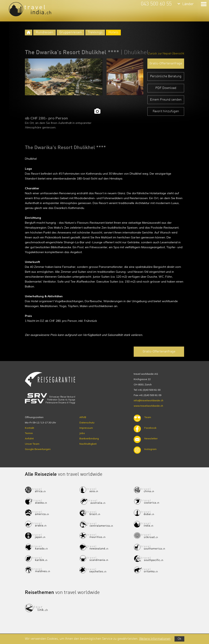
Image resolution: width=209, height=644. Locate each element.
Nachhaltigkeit (88, 444)
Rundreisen (44, 32)
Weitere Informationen (155, 639)
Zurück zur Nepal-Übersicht (166, 53)
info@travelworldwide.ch (148, 400)
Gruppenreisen (71, 32)
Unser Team (32, 444)
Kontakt (29, 428)
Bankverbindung (89, 438)
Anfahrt (29, 438)
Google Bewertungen (38, 449)
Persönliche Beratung (166, 76)
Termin (29, 433)
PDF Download (166, 88)
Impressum (86, 428)
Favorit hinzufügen (166, 111)
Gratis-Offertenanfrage (166, 64)
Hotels (113, 32)
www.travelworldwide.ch (148, 406)
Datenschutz (87, 422)
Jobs (82, 433)
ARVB (83, 417)
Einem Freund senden (166, 100)
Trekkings (95, 32)
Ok (179, 639)
